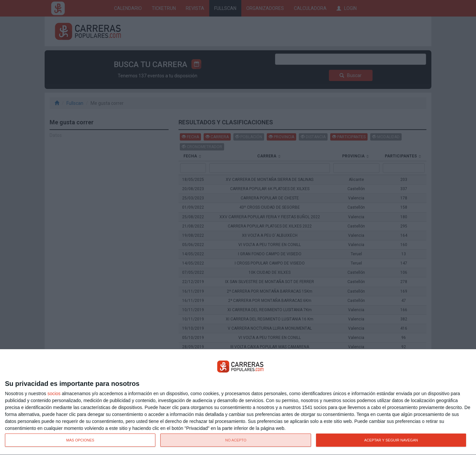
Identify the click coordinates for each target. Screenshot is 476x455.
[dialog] (238, 402)
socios (54, 393)
